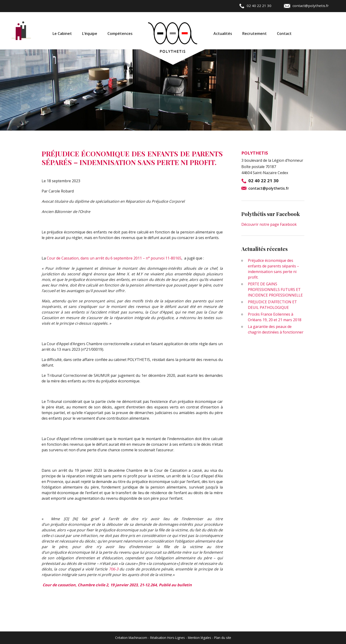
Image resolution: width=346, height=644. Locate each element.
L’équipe (90, 34)
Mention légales (200, 638)
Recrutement (255, 34)
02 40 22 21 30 (255, 6)
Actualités (223, 34)
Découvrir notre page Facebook (269, 224)
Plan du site (223, 638)
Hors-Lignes (176, 638)
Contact (284, 34)
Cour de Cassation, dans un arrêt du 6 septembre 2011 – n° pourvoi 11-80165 (114, 258)
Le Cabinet (62, 34)
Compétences (120, 34)
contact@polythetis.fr (306, 6)
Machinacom (138, 638)
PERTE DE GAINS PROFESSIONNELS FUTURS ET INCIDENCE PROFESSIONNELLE (275, 290)
